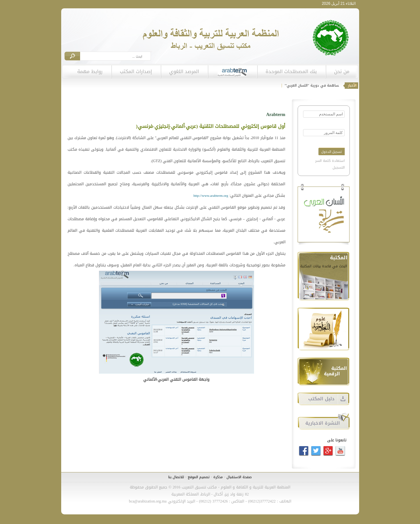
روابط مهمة (90, 71)
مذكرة (217, 477)
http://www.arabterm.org (211, 196)
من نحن (342, 71)
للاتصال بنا (176, 477)
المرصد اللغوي (184, 71)
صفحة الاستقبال (239, 477)
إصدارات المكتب (136, 71)
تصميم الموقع (199, 477)
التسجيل (339, 167)
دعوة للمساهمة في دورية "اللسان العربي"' (317, 85)
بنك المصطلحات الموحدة (291, 71)
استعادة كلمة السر (330, 161)
